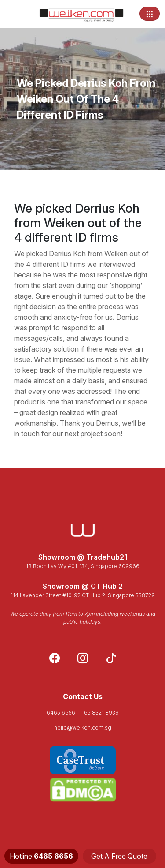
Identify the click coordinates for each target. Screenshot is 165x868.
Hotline (41, 856)
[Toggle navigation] (150, 14)
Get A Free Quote (119, 856)
